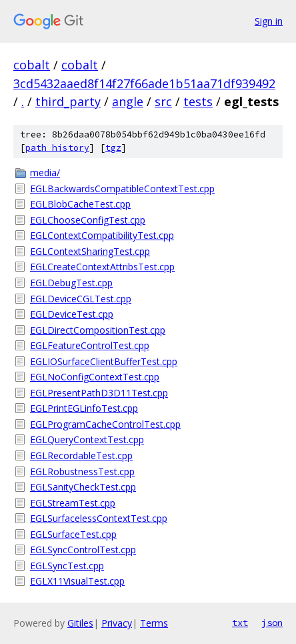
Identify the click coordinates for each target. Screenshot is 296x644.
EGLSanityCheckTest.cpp (83, 487)
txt (240, 623)
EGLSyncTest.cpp (67, 566)
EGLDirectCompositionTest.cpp (98, 330)
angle (128, 101)
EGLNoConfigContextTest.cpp (95, 377)
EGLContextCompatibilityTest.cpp (102, 235)
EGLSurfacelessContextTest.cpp (99, 518)
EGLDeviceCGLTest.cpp (81, 299)
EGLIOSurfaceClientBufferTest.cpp (104, 361)
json (272, 623)
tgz (113, 148)
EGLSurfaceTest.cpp (73, 534)
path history (57, 148)
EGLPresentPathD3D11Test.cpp (99, 393)
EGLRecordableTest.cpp (81, 455)
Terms (154, 623)
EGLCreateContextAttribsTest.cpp (102, 267)
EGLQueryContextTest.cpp (87, 439)
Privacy (117, 623)
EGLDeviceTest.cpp (72, 314)
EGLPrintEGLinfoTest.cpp (84, 408)
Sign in (269, 21)
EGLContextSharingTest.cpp (90, 251)
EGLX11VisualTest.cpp (77, 581)
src (163, 101)
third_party (68, 101)
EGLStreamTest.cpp (73, 503)
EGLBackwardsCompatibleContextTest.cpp (122, 189)
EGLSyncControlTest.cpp (83, 550)
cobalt (32, 65)
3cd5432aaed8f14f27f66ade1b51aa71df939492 (144, 83)
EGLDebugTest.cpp (71, 283)
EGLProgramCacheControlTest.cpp (105, 424)
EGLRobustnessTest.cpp (82, 471)
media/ (45, 173)
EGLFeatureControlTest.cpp (90, 345)
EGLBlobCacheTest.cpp (80, 204)
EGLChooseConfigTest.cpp (88, 220)
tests (198, 101)
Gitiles (80, 623)
